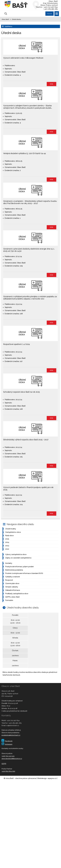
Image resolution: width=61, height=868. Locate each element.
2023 (7, 546)
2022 (7, 549)
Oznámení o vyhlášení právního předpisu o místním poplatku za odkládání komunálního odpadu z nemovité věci (30, 298)
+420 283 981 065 (15, 723)
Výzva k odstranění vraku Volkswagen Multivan (23, 58)
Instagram (7, 744)
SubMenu (8, 26)
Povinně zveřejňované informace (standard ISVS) (24, 573)
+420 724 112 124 (8, 756)
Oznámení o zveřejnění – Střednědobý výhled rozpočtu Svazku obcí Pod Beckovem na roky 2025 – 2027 (30, 202)
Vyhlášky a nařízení (13, 577)
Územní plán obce (12, 583)
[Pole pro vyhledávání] (29, 14)
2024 (7, 542)
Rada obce (9, 536)
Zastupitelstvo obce (13, 532)
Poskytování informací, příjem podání (19, 567)
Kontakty (9, 563)
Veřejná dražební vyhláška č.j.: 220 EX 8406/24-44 (24, 153)
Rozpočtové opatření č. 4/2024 (16, 344)
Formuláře (9, 600)
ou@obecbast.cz (13, 725)
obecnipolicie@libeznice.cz (12, 759)
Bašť (20, 6)
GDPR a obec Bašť (12, 597)
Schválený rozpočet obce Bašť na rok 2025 (21, 392)
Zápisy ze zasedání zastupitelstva (18, 558)
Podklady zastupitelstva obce (17, 594)
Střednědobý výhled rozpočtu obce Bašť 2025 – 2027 (26, 440)
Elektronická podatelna (14, 570)
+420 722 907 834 (13, 720)
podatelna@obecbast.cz (11, 735)
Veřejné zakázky (12, 587)
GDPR (4, 764)
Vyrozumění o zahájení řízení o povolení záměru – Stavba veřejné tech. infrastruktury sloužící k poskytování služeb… (28, 107)
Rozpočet (9, 580)
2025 (7, 539)
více (52, 84)
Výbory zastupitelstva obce (16, 554)
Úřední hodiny (11, 529)
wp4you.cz (52, 778)
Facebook (7, 741)
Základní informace (13, 590)
